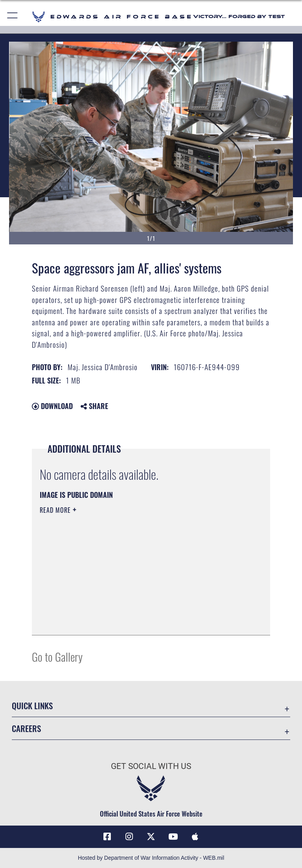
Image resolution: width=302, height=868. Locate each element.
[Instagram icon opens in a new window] (129, 837)
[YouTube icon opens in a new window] (173, 837)
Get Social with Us (151, 766)
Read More (56, 510)
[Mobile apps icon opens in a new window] (195, 837)
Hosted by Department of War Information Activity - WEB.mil (151, 858)
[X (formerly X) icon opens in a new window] (151, 837)
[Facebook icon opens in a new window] (107, 837)
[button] (13, 17)
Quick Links (32, 706)
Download (52, 406)
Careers (26, 728)
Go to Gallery (57, 656)
